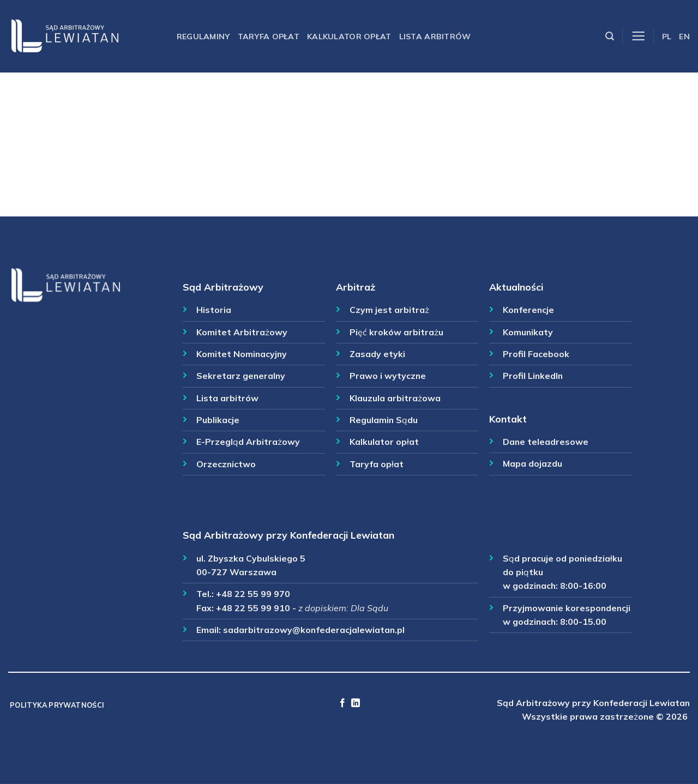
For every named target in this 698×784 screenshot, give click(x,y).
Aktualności (516, 287)
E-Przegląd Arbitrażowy (248, 442)
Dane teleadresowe (546, 442)
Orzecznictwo (226, 464)
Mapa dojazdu (532, 463)
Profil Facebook (536, 354)
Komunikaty (528, 332)
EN (684, 37)
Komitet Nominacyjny (242, 354)
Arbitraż (356, 287)
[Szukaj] (610, 36)
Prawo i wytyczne (388, 376)
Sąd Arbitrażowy (223, 287)
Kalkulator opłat (349, 37)
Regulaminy (203, 37)
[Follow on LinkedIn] (356, 703)
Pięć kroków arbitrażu (396, 332)
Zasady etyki (377, 354)
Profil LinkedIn (533, 376)
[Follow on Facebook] (342, 703)
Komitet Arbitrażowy (242, 332)
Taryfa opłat (269, 37)
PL (667, 37)
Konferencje (528, 310)
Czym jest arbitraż (389, 310)
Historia (214, 310)
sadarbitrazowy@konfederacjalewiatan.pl (314, 630)
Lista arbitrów (435, 37)
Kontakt (508, 419)
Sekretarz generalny (241, 376)
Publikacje (218, 420)
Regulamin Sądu (384, 420)
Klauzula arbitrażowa (395, 398)
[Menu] (638, 36)
